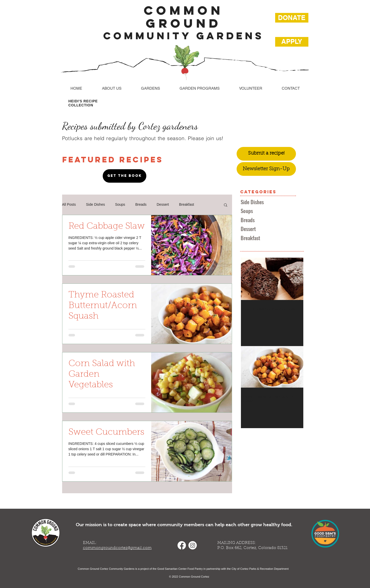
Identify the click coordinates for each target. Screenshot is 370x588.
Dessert (163, 204)
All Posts (69, 204)
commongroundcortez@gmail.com (117, 548)
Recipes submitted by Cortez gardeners (130, 126)
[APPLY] (292, 42)
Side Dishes (95, 204)
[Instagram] (193, 545)
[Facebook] (182, 545)
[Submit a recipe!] (266, 154)
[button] (226, 205)
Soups (120, 204)
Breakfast (187, 204)
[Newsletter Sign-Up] (266, 169)
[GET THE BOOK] (125, 176)
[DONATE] (292, 18)
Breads (141, 204)
